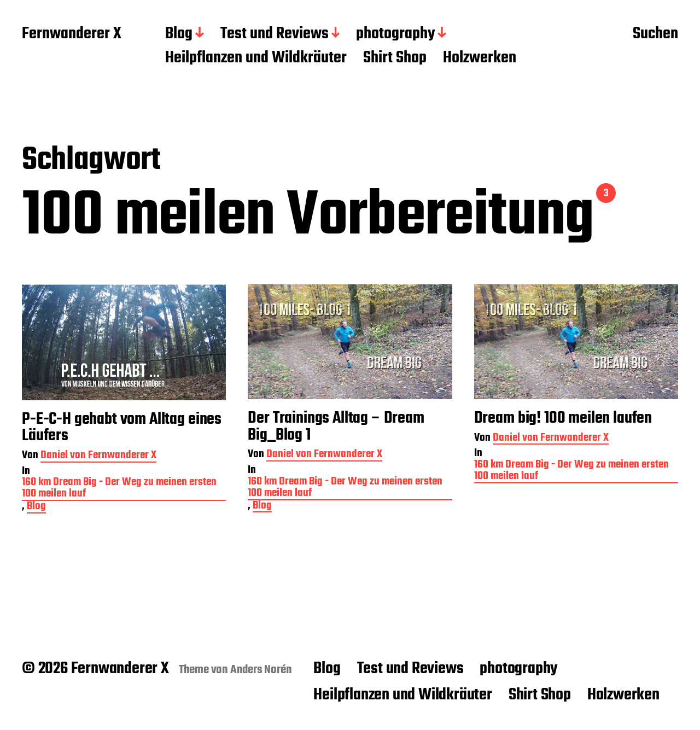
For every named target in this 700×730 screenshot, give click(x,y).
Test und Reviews (275, 34)
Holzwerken (480, 59)
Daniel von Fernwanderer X (98, 456)
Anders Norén (261, 670)
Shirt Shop (395, 59)
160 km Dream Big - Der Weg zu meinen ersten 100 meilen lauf (119, 489)
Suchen (655, 34)
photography (395, 34)
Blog (179, 34)
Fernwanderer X (72, 34)
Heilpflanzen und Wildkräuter (256, 59)
